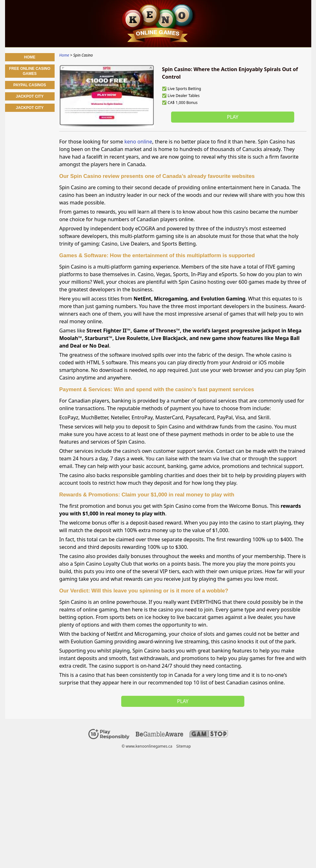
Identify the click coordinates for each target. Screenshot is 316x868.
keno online (138, 142)
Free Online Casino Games (30, 71)
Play (232, 117)
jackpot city (30, 108)
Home (30, 57)
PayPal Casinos (30, 85)
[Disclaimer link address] (159, 735)
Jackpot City (30, 96)
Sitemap (183, 746)
